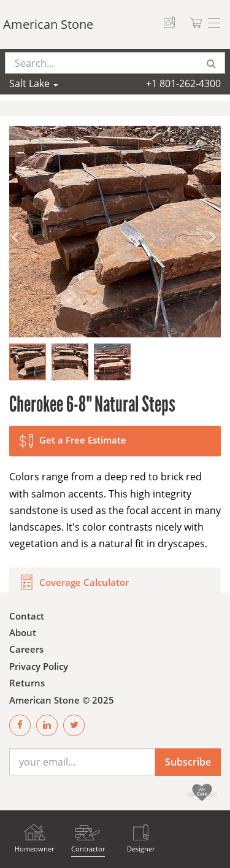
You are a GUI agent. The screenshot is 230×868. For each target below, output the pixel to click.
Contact (27, 616)
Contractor (88, 849)
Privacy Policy (39, 666)
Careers (26, 649)
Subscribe (188, 762)
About (23, 632)
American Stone (48, 24)
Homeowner (34, 849)
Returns (27, 683)
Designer (141, 849)
